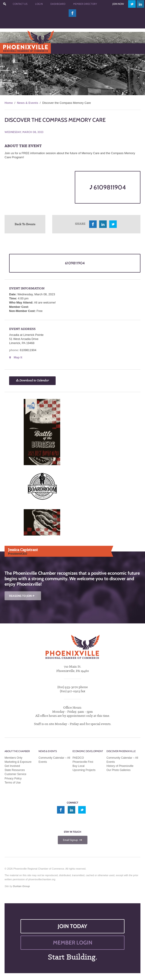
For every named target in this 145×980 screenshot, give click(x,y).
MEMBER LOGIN (73, 943)
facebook (72, 13)
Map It (18, 357)
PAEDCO (78, 758)
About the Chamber (17, 751)
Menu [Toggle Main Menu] (11, 48)
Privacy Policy (13, 778)
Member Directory (85, 4)
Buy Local (79, 766)
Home (9, 103)
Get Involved (12, 766)
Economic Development (88, 751)
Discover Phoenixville (121, 751)
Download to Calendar (32, 381)
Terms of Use (13, 783)
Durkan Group (21, 886)
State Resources (15, 770)
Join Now (118, 4)
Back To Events (25, 224)
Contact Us (20, 4)
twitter (132, 4)
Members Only (13, 758)
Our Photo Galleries (118, 770)
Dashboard (58, 4)
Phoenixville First (83, 762)
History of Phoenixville (120, 766)
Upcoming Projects (84, 770)
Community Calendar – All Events (54, 760)
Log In (39, 4)
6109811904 (108, 187)
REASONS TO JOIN (22, 596)
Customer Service (15, 774)
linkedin (140, 4)
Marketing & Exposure (18, 762)
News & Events (27, 103)
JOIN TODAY (72, 926)
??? (5, 4)
